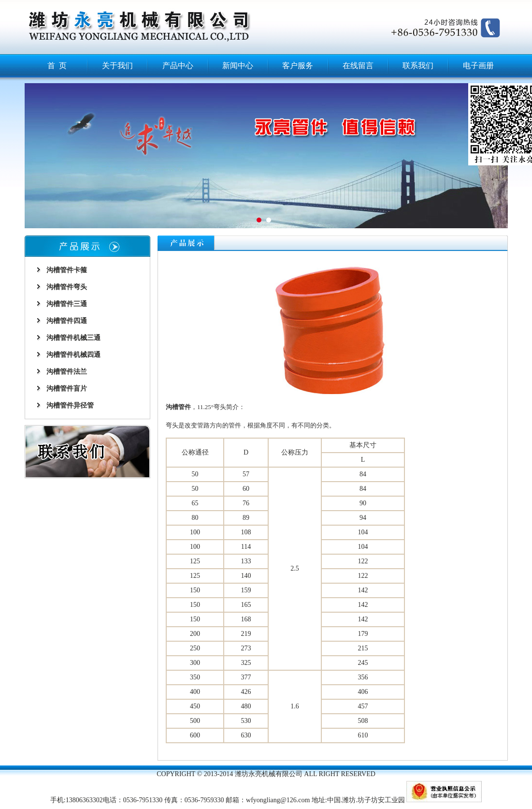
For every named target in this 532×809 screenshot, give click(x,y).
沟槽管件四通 (67, 321)
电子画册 (478, 66)
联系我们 (418, 66)
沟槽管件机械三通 (73, 338)
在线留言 (358, 66)
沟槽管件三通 (67, 304)
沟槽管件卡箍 (67, 270)
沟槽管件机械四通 (73, 355)
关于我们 (117, 66)
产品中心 (178, 66)
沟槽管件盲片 (67, 389)
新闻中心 (238, 66)
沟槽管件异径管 (70, 405)
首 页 (57, 66)
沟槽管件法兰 (67, 372)
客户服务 (298, 66)
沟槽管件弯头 (67, 287)
